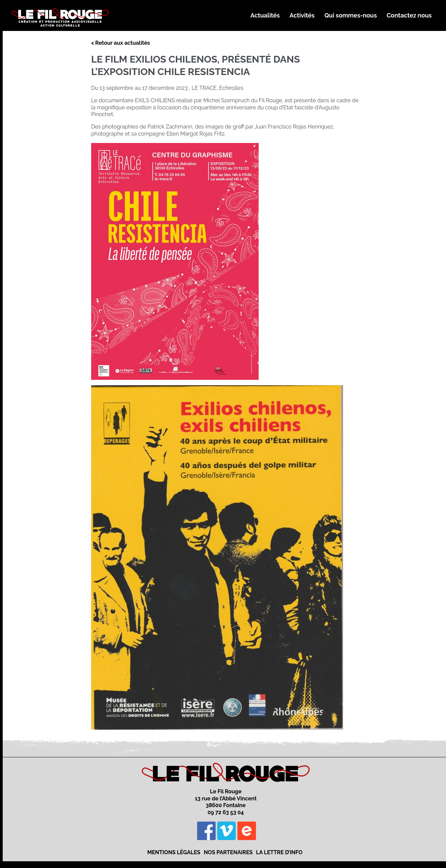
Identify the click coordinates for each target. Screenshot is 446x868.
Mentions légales (174, 852)
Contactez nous (409, 15)
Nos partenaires (228, 852)
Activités (302, 15)
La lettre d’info (279, 852)
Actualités (265, 15)
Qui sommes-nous (350, 15)
